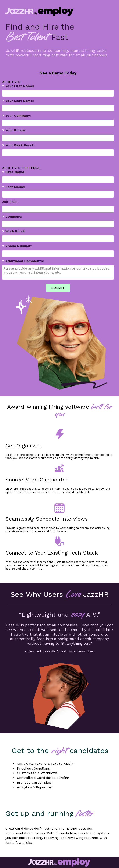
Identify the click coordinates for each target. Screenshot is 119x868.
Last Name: (14, 187)
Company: (12, 216)
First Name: (14, 172)
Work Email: (14, 231)
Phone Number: (17, 246)
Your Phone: (14, 130)
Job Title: (10, 202)
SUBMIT (58, 288)
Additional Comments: (23, 261)
